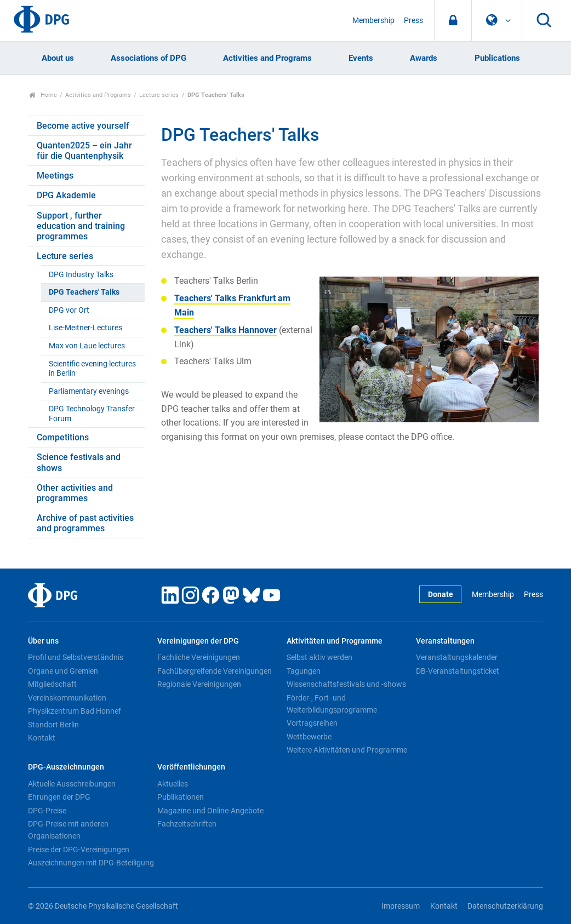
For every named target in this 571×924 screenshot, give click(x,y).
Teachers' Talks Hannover (225, 330)
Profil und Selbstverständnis (76, 657)
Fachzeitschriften (187, 824)
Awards (424, 58)
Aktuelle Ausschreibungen (72, 784)
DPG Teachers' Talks (84, 292)
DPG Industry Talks (81, 275)
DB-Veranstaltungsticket (458, 671)
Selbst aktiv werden (319, 657)
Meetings (55, 176)
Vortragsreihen (312, 723)
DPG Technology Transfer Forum (92, 414)
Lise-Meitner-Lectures (85, 328)
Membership (373, 21)
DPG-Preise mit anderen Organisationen (68, 830)
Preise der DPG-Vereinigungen (79, 850)
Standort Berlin (53, 725)
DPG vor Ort (69, 310)
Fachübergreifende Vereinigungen (215, 671)
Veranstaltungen (445, 641)
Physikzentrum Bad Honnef (75, 711)
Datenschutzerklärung (505, 906)
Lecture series (159, 95)
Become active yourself (83, 126)
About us (58, 58)
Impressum (401, 906)
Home (43, 95)
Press (413, 21)
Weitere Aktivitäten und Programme (347, 750)
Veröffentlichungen (191, 767)
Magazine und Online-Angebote (210, 811)
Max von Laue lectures (87, 346)
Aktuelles (173, 784)
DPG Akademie (66, 195)
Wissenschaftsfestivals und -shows (346, 684)
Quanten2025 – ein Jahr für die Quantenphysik (84, 151)
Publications (497, 58)
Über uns (43, 641)
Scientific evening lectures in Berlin (92, 369)
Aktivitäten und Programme (335, 641)
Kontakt (42, 738)
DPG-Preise (47, 811)
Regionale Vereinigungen (199, 684)
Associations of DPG (149, 58)
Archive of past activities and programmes (85, 523)
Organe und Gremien (63, 671)
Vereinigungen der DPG (198, 641)
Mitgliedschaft (52, 684)
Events (361, 58)
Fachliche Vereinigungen (199, 657)
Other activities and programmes (75, 493)
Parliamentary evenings (89, 391)
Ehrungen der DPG (59, 797)
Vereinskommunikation (67, 698)
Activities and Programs (267, 58)
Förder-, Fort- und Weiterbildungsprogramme (332, 704)
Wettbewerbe (309, 737)
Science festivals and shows (79, 462)
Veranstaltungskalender (457, 657)
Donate (441, 595)
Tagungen (304, 671)
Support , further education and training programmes (81, 226)
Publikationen (181, 797)
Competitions (63, 437)
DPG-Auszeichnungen (66, 767)
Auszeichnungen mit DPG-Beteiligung (91, 863)
